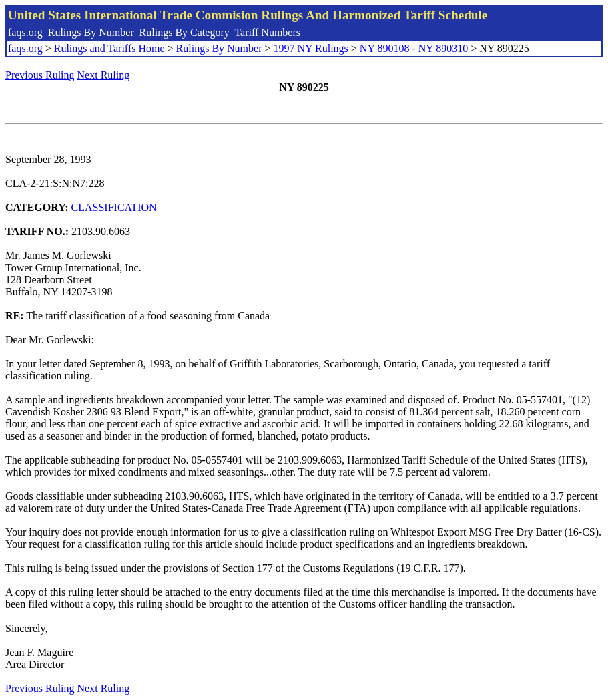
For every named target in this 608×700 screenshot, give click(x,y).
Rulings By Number (91, 32)
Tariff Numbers (267, 32)
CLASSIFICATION (114, 207)
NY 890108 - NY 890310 (414, 48)
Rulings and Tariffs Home (109, 48)
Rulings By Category (185, 32)
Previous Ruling (40, 75)
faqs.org (25, 32)
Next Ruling (104, 75)
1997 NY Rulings (311, 48)
